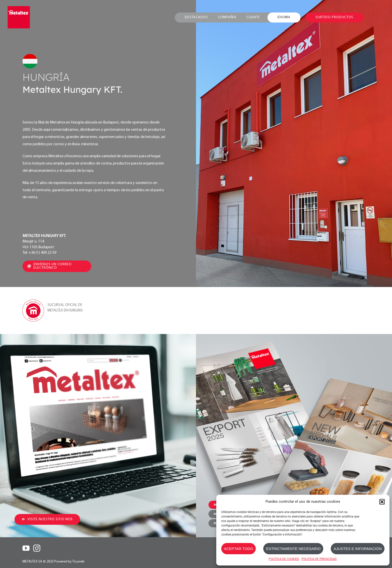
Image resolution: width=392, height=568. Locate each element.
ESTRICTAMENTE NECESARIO (293, 549)
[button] (382, 502)
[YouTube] (26, 548)
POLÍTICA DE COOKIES (284, 559)
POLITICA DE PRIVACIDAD (319, 559)
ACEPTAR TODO (239, 549)
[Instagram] (37, 548)
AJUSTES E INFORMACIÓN (358, 549)
